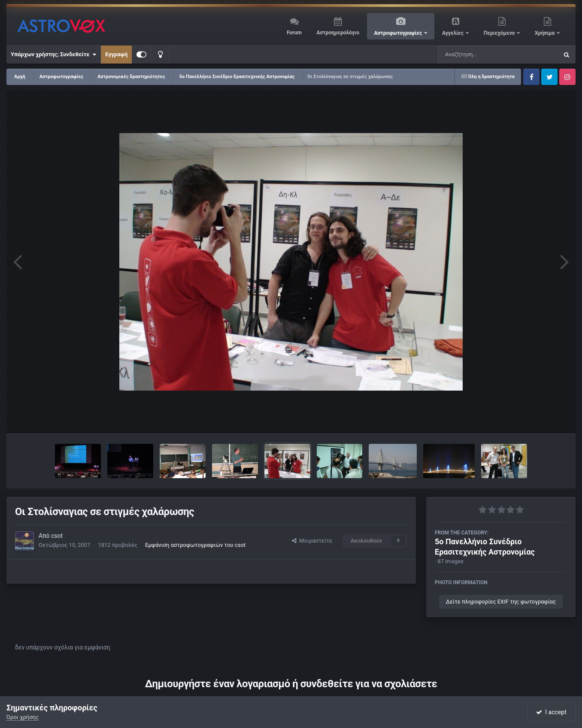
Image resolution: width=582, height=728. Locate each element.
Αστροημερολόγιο (338, 33)
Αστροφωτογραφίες (399, 33)
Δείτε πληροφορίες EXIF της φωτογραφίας (501, 602)
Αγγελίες (453, 33)
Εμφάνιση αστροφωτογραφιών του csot (195, 545)
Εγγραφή (116, 54)
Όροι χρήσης (23, 717)
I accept (551, 712)
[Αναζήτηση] (481, 55)
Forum (294, 33)
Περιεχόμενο (500, 33)
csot (57, 536)
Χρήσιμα (545, 33)
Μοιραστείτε (312, 541)
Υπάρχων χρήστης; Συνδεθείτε (53, 55)
